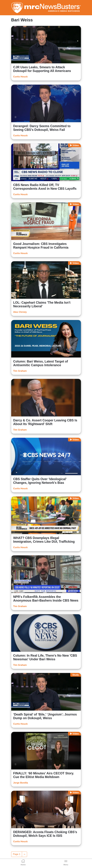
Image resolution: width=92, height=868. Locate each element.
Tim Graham (20, 371)
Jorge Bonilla (21, 783)
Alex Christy (20, 312)
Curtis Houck (21, 77)
